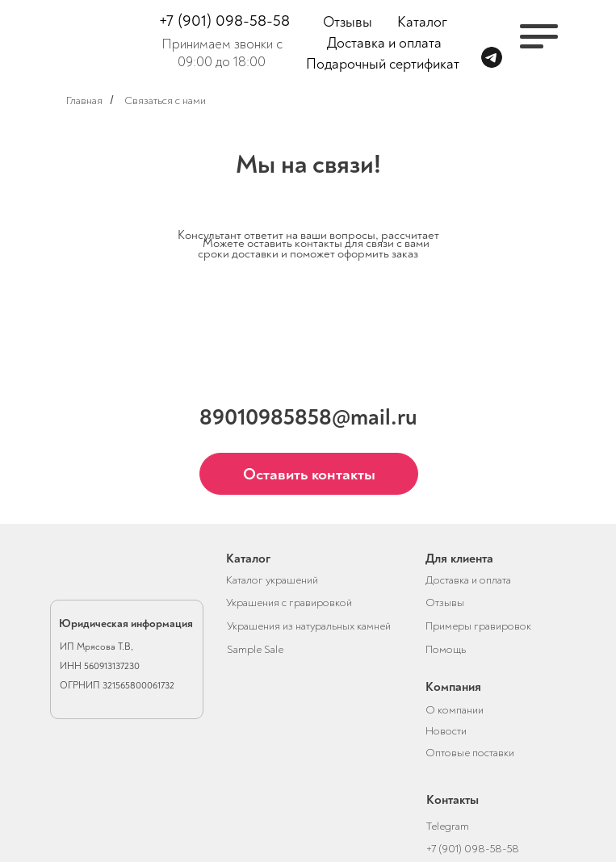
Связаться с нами (165, 100)
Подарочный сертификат (383, 64)
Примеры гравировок (478, 626)
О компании (455, 710)
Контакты (453, 800)
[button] (309, 474)
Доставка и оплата (384, 43)
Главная (84, 100)
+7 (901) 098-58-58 (224, 21)
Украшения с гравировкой (289, 603)
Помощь (446, 649)
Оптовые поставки (470, 753)
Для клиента (459, 559)
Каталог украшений (272, 580)
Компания (453, 687)
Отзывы (348, 22)
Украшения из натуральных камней (309, 626)
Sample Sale (255, 649)
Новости (446, 731)
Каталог (422, 22)
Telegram (448, 826)
